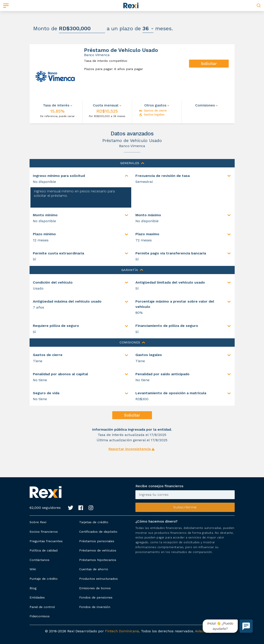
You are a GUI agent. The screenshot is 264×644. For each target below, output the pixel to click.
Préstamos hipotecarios (98, 560)
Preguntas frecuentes (46, 541)
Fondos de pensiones (96, 597)
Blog (33, 588)
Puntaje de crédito (44, 579)
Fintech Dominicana (122, 631)
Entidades (37, 597)
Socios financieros (44, 532)
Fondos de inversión (95, 607)
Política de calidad (44, 550)
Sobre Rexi (38, 522)
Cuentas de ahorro (94, 569)
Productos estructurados (98, 579)
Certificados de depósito (98, 532)
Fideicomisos (40, 616)
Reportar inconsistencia (130, 449)
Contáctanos (39, 560)
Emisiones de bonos (95, 588)
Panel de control (42, 607)
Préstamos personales (97, 541)
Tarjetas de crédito (94, 522)
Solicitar (209, 64)
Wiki (33, 569)
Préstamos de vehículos (98, 550)
